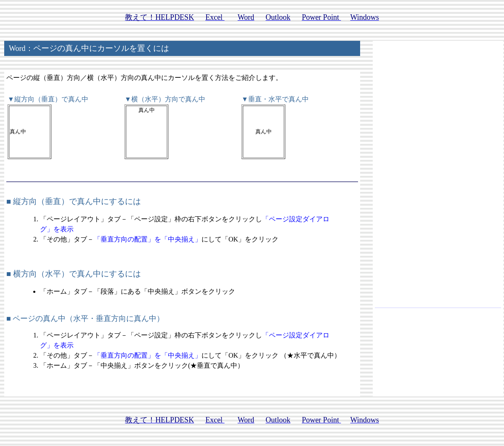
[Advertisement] (438, 178)
